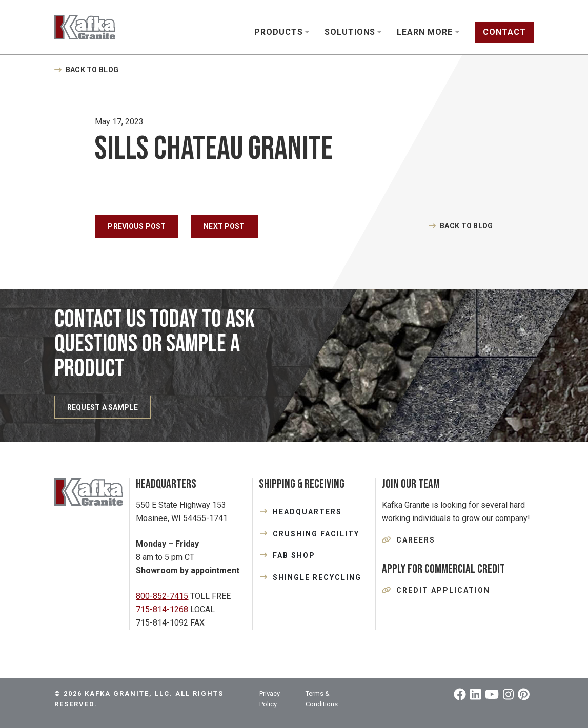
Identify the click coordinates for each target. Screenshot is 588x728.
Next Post (224, 226)
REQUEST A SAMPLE (103, 407)
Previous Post (137, 226)
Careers (416, 540)
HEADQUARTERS (307, 512)
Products (279, 32)
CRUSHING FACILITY (316, 534)
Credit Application (443, 590)
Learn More (425, 32)
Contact (504, 32)
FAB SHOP (294, 555)
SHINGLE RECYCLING (317, 577)
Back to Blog (92, 70)
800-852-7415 (162, 596)
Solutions (350, 32)
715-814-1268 (162, 609)
